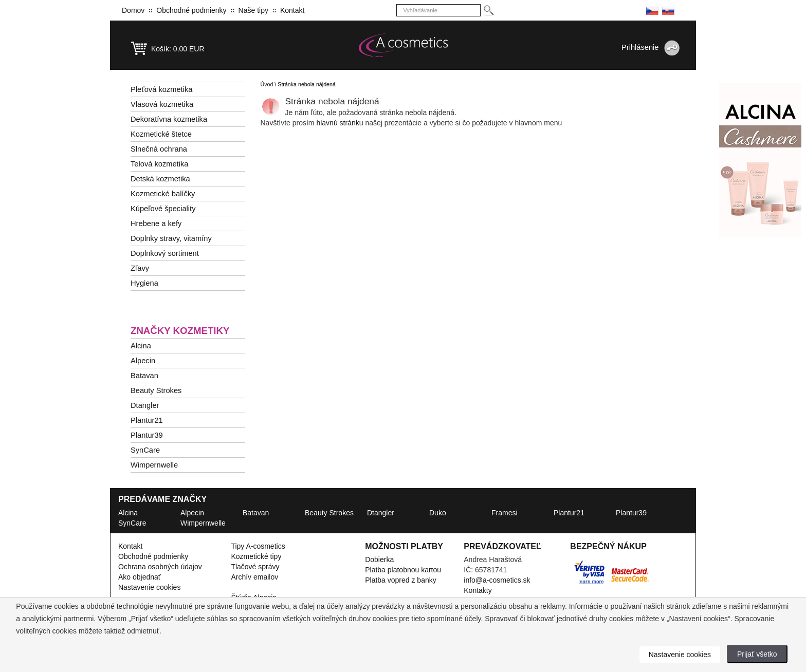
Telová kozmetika (159, 164)
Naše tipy (253, 10)
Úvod (267, 84)
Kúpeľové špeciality (163, 209)
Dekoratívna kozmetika (169, 119)
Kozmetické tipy (256, 556)
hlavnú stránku (341, 123)
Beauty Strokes (156, 390)
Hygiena (144, 283)
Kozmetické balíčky (163, 194)
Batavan (144, 376)
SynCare (145, 450)
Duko (438, 513)
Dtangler (145, 405)
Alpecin (143, 361)
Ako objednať (140, 577)
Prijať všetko (757, 654)
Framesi (505, 513)
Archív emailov (254, 577)
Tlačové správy (255, 567)
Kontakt (292, 10)
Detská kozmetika (160, 179)
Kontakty (478, 590)
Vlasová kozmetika (162, 104)
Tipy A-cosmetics (258, 546)
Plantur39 (147, 435)
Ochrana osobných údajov (160, 567)
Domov (133, 10)
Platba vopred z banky (401, 580)
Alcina (141, 346)
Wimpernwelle (154, 465)
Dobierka (379, 559)
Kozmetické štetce (161, 134)
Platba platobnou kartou (403, 570)
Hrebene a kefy (156, 223)
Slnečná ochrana (159, 149)
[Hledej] (488, 11)
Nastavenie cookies (149, 587)
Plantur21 (147, 420)
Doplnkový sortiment (165, 253)
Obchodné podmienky (191, 10)
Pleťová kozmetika (161, 89)
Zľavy (140, 268)
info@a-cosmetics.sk (497, 580)
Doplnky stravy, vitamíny (171, 238)
